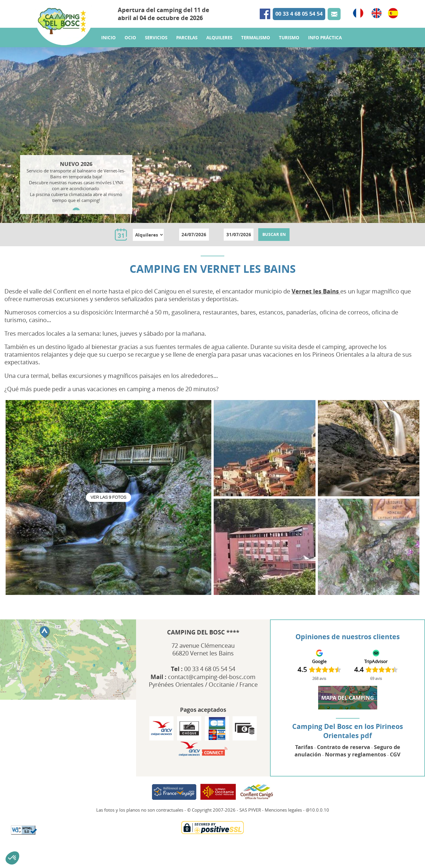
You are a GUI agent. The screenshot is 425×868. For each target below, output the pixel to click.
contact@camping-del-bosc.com (212, 677)
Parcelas (187, 48)
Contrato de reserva (344, 747)
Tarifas (304, 747)
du (172, 234)
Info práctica (325, 48)
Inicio (108, 48)
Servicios (156, 48)
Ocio (130, 48)
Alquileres (219, 48)
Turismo (289, 48)
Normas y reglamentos (355, 754)
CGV (395, 754)
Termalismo (256, 48)
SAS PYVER (250, 810)
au (217, 234)
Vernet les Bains (316, 291)
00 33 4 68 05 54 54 (299, 19)
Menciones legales (283, 810)
